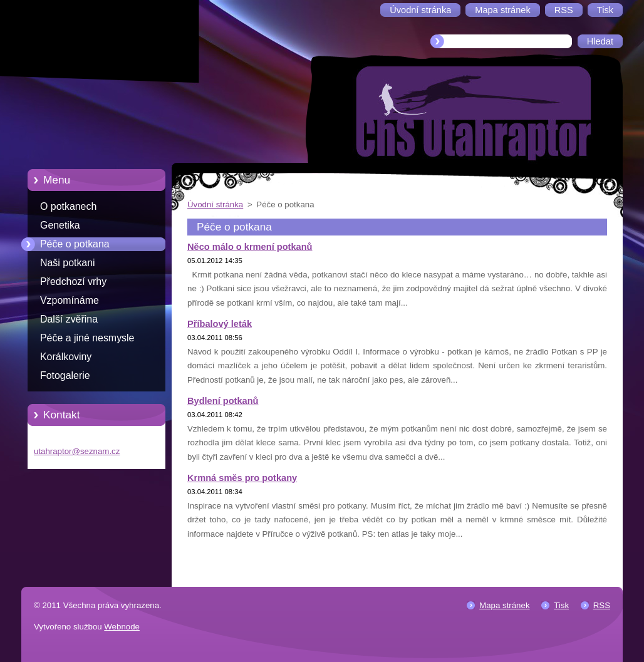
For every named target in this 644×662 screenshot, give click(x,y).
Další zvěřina (69, 319)
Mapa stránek (504, 605)
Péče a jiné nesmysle (87, 338)
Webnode (122, 627)
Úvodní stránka (215, 204)
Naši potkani (68, 263)
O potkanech (68, 206)
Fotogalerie (65, 375)
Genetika (60, 225)
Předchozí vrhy (73, 282)
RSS (602, 605)
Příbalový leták (220, 324)
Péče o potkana (75, 244)
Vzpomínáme (70, 300)
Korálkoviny (66, 357)
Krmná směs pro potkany (242, 478)
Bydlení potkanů (223, 401)
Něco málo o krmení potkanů (250, 247)
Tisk (561, 605)
